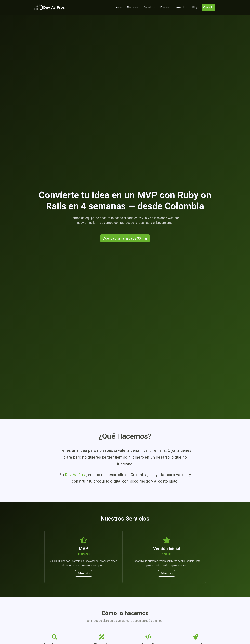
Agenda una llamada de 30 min (125, 238)
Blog (195, 7)
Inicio (119, 7)
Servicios (133, 7)
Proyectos (181, 7)
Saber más (84, 573)
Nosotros (149, 7)
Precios (164, 7)
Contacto (208, 7)
